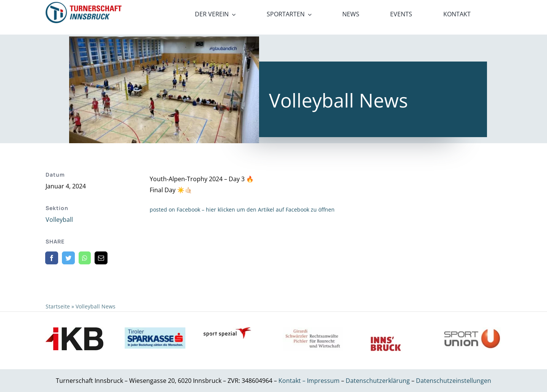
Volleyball (59, 220)
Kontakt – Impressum (309, 381)
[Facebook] (52, 258)
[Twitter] (68, 258)
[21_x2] (84, 5)
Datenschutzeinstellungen (454, 381)
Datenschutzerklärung (379, 381)
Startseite (58, 306)
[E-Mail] (101, 258)
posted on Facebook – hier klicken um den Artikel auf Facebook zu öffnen (242, 209)
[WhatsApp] (85, 258)
